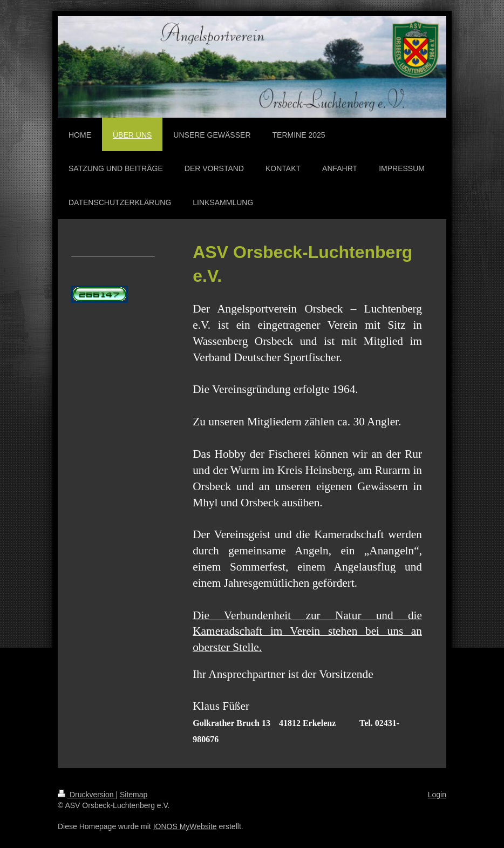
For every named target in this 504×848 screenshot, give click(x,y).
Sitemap (134, 795)
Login (437, 795)
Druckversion (87, 795)
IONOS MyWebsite (185, 826)
